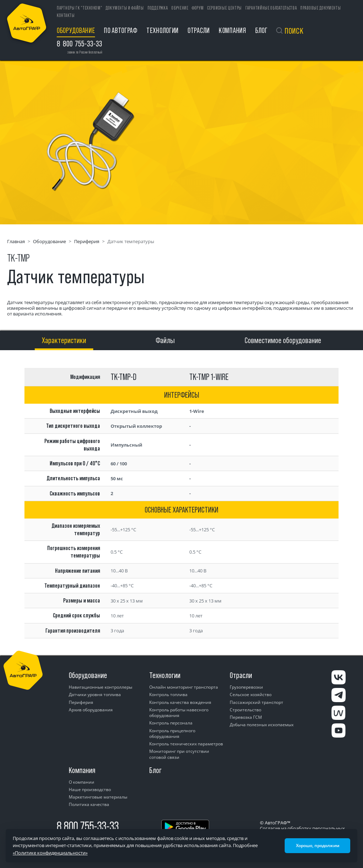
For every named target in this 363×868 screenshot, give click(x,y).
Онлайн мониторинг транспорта (184, 687)
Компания (233, 30)
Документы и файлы (125, 8)
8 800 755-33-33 (88, 826)
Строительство (245, 710)
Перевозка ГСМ (246, 717)
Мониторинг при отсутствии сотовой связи (179, 754)
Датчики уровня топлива (95, 695)
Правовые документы (321, 8)
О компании (82, 782)
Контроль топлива (168, 695)
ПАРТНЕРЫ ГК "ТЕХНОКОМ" (79, 8)
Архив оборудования (91, 710)
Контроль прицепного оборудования (172, 733)
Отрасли (199, 30)
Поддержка (158, 8)
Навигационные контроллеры (100, 687)
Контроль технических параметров (186, 744)
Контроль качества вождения (180, 702)
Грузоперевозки (246, 687)
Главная (16, 241)
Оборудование (76, 30)
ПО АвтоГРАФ (121, 30)
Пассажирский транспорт (256, 702)
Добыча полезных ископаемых (262, 725)
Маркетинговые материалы (98, 797)
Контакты (66, 15)
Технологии (163, 30)
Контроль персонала (171, 723)
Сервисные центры (225, 8)
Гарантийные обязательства (271, 8)
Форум (198, 8)
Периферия (87, 241)
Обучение (180, 8)
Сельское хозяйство (251, 695)
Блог (261, 30)
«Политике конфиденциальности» (50, 853)
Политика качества (89, 804)
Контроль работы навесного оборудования (179, 713)
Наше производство (90, 789)
